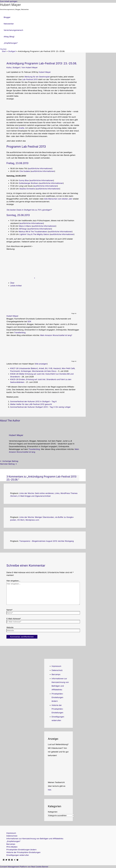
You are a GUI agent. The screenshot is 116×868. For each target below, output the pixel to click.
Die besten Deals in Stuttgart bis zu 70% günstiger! (29, 210)
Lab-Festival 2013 (30, 79)
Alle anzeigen (41, 364)
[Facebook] (9, 860)
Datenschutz (57, 670)
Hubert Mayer (10, 5)
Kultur (9, 67)
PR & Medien (12, 847)
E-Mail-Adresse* (14, 619)
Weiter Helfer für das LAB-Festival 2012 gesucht (31, 404)
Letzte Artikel (16, 286)
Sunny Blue (24, 180)
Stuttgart (16, 67)
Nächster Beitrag (8, 464)
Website (10, 627)
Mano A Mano (25, 226)
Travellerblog (20, 333)
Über (12, 283)
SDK (29, 321)
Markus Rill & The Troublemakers (33, 232)
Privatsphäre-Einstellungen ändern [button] (57, 697)
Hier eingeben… (13, 581)
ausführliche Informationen (40, 168)
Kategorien (53, 812)
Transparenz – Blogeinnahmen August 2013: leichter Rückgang (46, 541)
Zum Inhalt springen (9, 1)
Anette (21, 128)
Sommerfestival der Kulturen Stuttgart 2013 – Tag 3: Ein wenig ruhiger (40, 407)
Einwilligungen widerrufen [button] (18, 855)
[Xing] (15, 860)
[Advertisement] (21, 105)
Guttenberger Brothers (29, 183)
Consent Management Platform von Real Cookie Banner (24, 867)
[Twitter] (6, 860)
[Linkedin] (4, 860)
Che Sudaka (25, 171)
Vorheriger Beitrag (9, 461)
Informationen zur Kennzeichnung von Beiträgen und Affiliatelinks (35, 839)
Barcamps (56, 674)
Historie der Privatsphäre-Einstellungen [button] (57, 709)
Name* (9, 610)
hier (50, 790)
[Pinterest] (12, 860)
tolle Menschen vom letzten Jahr (58, 199)
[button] (3, 49)
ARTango (23, 229)
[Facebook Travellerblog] (17, 860)
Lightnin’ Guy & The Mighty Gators (34, 234)
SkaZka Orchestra (27, 189)
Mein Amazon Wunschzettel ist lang (56, 335)
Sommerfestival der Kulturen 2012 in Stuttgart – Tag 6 (33, 401)
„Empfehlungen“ (13, 841)
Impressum (56, 666)
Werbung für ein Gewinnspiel (37, 77)
